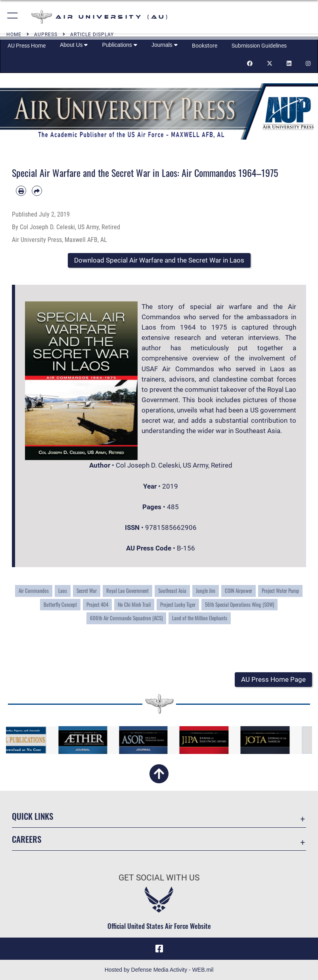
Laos (63, 591)
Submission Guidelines (259, 46)
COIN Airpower (238, 591)
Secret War (87, 591)
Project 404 (97, 604)
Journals (165, 45)
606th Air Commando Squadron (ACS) (126, 618)
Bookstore (205, 46)
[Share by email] (37, 191)
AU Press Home (27, 46)
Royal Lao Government (127, 591)
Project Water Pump (280, 591)
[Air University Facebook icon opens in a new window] (159, 949)
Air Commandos (34, 591)
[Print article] (21, 191)
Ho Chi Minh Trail (134, 604)
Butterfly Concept (60, 604)
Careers (27, 839)
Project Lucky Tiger (178, 604)
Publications (119, 45)
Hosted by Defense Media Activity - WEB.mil (159, 970)
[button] (13, 17)
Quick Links (33, 816)
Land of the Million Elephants (200, 618)
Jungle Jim (206, 591)
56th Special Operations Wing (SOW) (239, 604)
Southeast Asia (172, 591)
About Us (74, 45)
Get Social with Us (159, 878)
